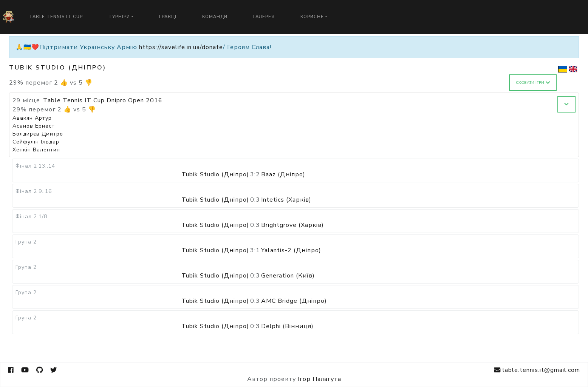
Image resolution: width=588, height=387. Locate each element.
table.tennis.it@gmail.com (537, 370)
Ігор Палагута (320, 379)
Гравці (168, 17)
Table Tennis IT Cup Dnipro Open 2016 (103, 100)
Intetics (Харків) (286, 200)
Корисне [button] (312, 17)
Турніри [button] (119, 17)
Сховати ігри (533, 83)
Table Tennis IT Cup (56, 17)
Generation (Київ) (288, 276)
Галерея (264, 17)
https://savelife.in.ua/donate (181, 47)
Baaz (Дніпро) (283, 174)
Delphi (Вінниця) (287, 326)
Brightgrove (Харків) (292, 225)
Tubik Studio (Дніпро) (215, 174)
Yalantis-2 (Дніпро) (291, 250)
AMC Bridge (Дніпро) (294, 301)
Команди (215, 17)
